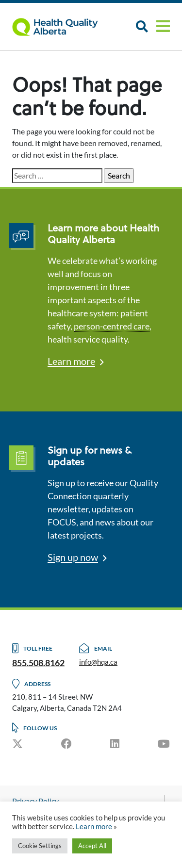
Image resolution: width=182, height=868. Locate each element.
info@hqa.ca (98, 662)
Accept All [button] (92, 846)
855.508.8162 (38, 663)
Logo (61, 27)
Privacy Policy (35, 801)
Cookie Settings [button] (40, 846)
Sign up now (73, 557)
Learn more (71, 361)
